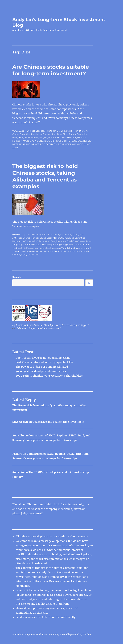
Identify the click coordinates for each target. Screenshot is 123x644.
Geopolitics (82, 134)
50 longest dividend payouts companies (41, 371)
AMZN (26, 141)
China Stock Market (71, 131)
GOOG (70, 251)
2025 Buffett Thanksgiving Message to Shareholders (49, 376)
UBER (68, 144)
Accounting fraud (69, 234)
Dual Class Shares (66, 134)
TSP (62, 144)
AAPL (18, 251)
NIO (28, 144)
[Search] (89, 283)
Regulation (50, 137)
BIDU (47, 141)
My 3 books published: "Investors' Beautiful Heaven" (38, 325)
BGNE (40, 141)
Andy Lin (18, 435)
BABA (33, 141)
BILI (53, 141)
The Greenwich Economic (29, 405)
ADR (82, 234)
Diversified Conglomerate (52, 241)
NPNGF (35, 144)
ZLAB (15, 148)
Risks (41, 248)
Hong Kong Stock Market (25, 137)
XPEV (80, 144)
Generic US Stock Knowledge (39, 245)
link (45, 617)
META (15, 144)
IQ (90, 141)
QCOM (23, 255)
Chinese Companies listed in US (43, 131)
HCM (86, 141)
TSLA (57, 144)
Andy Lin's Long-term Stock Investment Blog (36, 634)
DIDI (64, 141)
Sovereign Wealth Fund (62, 248)
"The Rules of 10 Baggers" (77, 325)
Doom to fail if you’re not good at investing (43, 358)
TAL (29, 255)
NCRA (22, 144)
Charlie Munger (31, 238)
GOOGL (78, 141)
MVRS (15, 255)
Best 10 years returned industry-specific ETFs (44, 362)
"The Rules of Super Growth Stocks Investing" (39, 328)
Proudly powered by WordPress (78, 634)
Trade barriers (69, 137)
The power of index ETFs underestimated (42, 367)
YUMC (87, 144)
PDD (43, 144)
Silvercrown (20, 422)
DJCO (57, 251)
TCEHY (50, 144)
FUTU (70, 141)
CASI (58, 141)
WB (74, 144)
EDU (63, 251)
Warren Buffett (83, 248)
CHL (45, 251)
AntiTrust (17, 238)
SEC (59, 137)
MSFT (86, 251)
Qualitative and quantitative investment (58, 422)
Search (17, 277)
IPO (41, 137)
